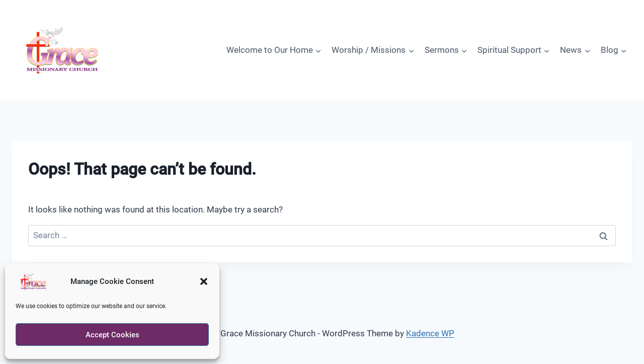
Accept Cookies (112, 335)
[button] (204, 281)
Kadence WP (430, 333)
